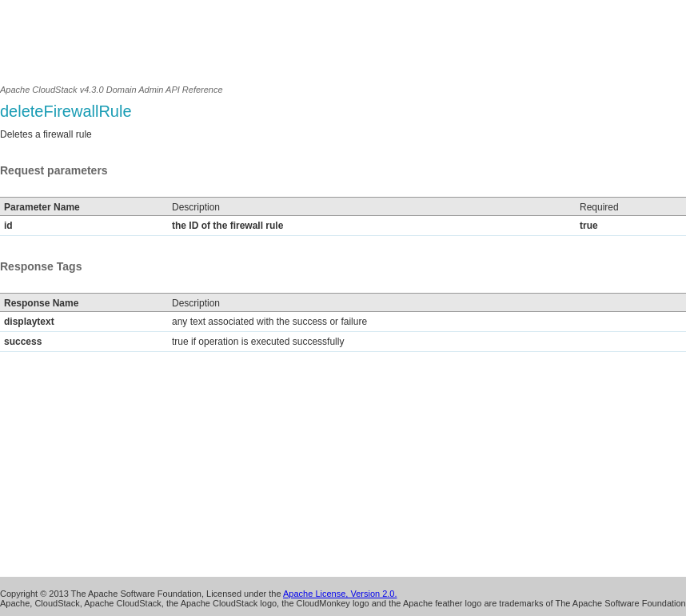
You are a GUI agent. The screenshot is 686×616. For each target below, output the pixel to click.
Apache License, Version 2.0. (340, 594)
